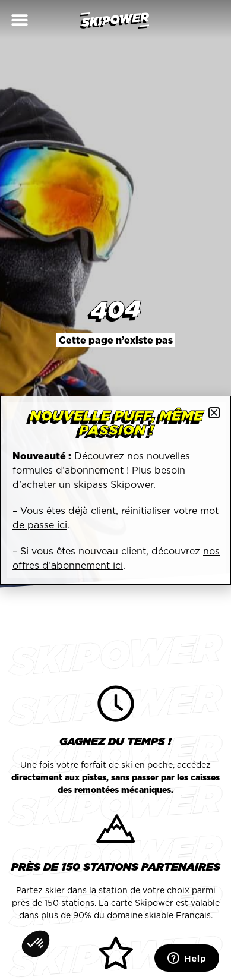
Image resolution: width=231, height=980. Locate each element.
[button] (19, 19)
